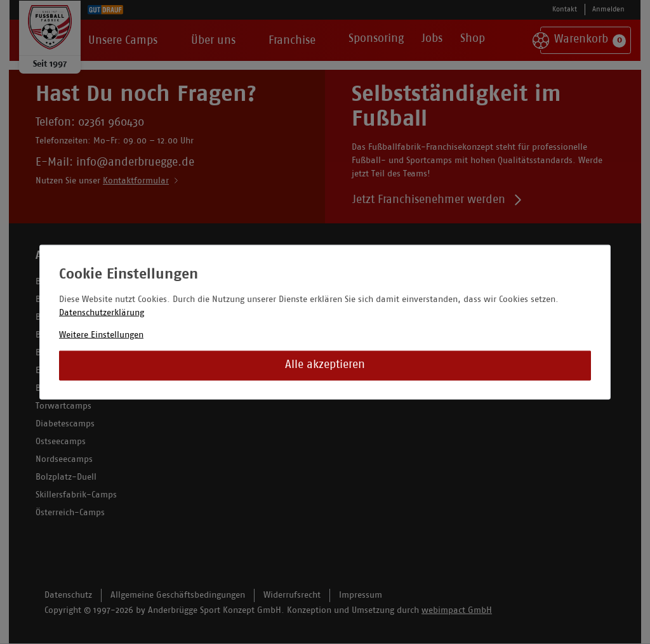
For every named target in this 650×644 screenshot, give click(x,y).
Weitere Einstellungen (101, 335)
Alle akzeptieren (325, 365)
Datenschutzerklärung (102, 312)
